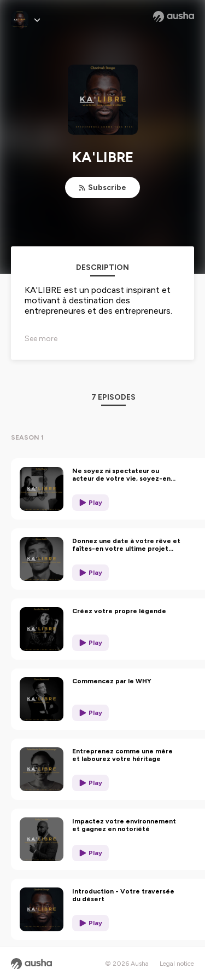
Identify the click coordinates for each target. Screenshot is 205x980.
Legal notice (177, 964)
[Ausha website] (174, 16)
